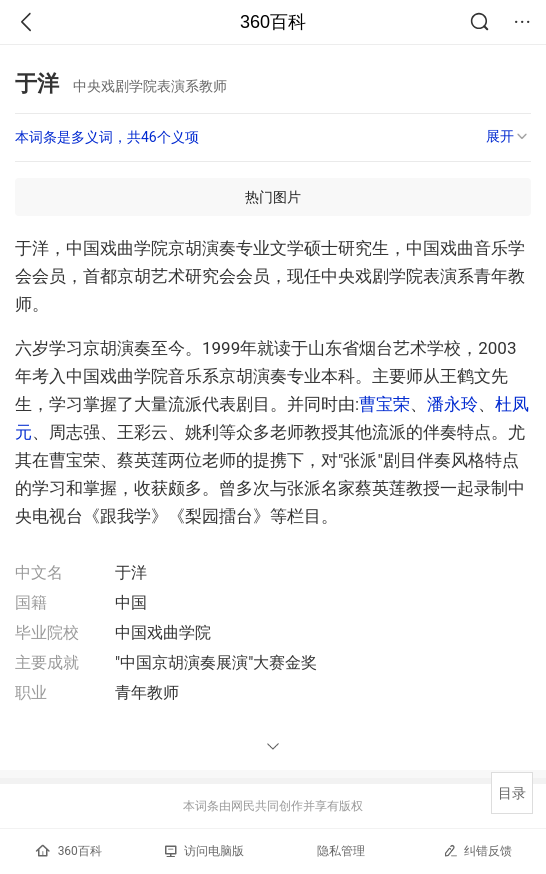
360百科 (273, 22)
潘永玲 (452, 404)
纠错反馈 (477, 850)
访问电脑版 (204, 851)
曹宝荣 (384, 404)
